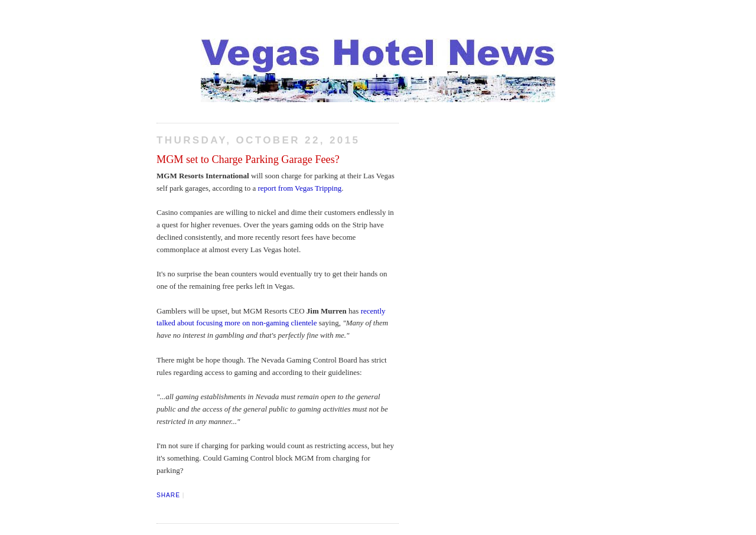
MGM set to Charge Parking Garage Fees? (248, 159)
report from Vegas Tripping (299, 188)
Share (168, 495)
